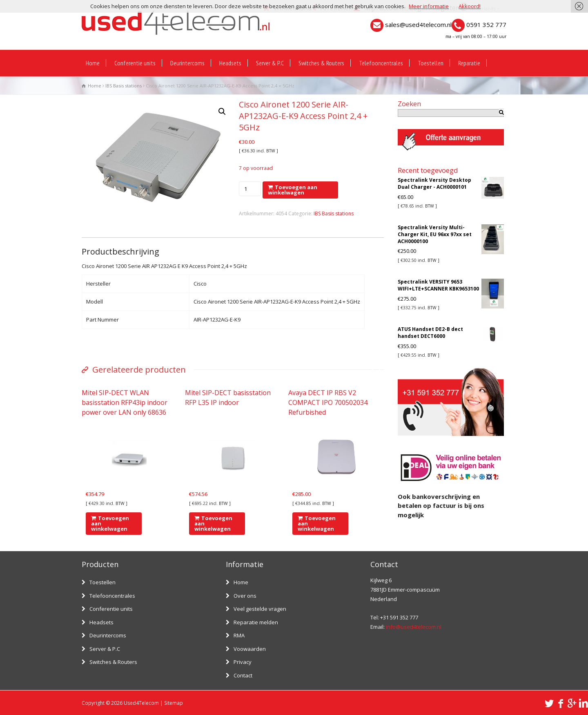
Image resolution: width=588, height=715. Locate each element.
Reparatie (469, 63)
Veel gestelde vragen (260, 609)
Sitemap (174, 703)
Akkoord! (470, 6)
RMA (239, 635)
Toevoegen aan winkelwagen (293, 190)
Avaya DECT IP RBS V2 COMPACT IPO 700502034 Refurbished (328, 402)
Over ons (245, 596)
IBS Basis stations (124, 86)
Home (93, 63)
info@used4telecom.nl (414, 627)
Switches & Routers (321, 63)
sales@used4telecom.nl (418, 25)
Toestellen (431, 63)
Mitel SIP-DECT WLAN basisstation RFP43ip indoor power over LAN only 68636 (125, 402)
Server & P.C (270, 63)
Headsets (230, 63)
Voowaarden (250, 649)
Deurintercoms (187, 63)
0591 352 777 (486, 25)
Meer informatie (429, 6)
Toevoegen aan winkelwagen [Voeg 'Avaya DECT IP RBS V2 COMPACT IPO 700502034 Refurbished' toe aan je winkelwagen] (317, 523)
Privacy (243, 662)
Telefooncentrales (381, 63)
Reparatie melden (256, 622)
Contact (243, 675)
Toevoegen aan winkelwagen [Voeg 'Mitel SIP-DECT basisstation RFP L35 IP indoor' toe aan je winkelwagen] (213, 523)
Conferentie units (135, 63)
